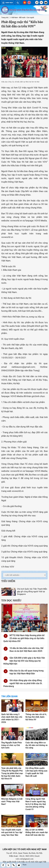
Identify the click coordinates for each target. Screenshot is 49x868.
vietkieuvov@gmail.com (23, 367)
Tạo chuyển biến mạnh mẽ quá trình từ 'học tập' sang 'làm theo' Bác (12, 832)
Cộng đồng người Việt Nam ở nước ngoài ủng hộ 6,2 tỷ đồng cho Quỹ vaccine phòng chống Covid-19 (36, 804)
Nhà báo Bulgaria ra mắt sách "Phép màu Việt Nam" (12, 802)
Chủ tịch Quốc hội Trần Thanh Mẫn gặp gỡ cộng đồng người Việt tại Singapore (32, 592)
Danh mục (8, 3)
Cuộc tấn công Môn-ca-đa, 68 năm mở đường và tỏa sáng (36, 745)
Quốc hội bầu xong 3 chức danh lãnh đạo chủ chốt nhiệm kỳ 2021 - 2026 (12, 718)
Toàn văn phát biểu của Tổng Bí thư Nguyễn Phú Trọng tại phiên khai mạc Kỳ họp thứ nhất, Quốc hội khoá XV (12, 773)
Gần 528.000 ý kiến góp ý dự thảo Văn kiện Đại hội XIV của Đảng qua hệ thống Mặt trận (24, 661)
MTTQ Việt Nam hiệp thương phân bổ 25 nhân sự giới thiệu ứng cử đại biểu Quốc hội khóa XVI (24, 638)
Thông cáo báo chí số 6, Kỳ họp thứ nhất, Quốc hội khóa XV (36, 717)
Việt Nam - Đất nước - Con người (23, 18)
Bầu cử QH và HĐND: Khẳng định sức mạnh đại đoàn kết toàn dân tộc (37, 832)
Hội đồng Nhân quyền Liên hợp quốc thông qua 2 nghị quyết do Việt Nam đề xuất (36, 772)
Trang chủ (5, 18)
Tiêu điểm (8, 581)
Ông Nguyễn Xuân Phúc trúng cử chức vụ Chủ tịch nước (12, 745)
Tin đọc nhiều (11, 600)
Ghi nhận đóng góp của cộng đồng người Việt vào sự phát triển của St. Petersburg (23, 683)
